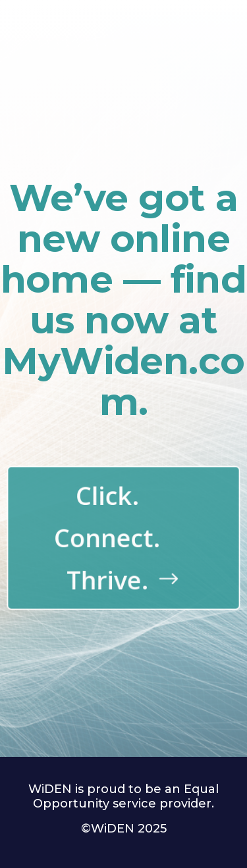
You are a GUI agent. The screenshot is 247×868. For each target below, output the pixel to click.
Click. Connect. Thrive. (108, 538)
